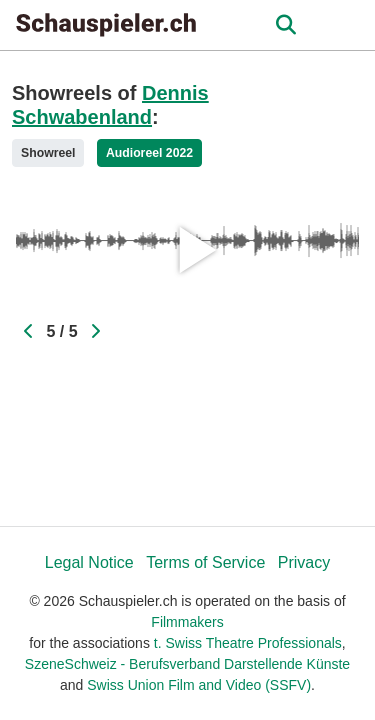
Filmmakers (187, 622)
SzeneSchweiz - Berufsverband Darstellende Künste (187, 664)
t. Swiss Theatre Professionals (248, 643)
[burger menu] (345, 25)
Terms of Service (205, 562)
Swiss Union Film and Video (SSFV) (199, 685)
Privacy (304, 562)
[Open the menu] (285, 25)
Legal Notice (89, 562)
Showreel (48, 153)
